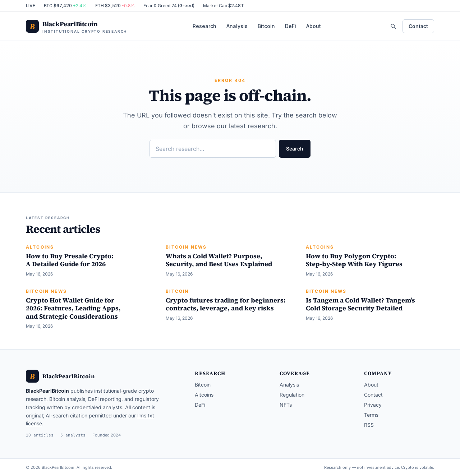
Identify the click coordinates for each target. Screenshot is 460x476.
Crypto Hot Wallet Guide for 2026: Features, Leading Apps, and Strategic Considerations (73, 308)
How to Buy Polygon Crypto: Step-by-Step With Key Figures (354, 260)
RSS (369, 425)
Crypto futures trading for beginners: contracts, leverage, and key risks (226, 304)
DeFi (291, 26)
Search (295, 149)
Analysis (237, 26)
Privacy (373, 405)
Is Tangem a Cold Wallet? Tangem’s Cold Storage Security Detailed (360, 304)
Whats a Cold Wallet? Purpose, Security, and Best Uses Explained (219, 260)
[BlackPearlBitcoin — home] (76, 26)
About (314, 26)
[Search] (393, 26)
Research (204, 26)
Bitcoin (266, 26)
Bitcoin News (186, 247)
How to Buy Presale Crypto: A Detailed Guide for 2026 (70, 260)
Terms (371, 415)
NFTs (286, 405)
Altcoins (40, 247)
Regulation (292, 395)
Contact (418, 26)
